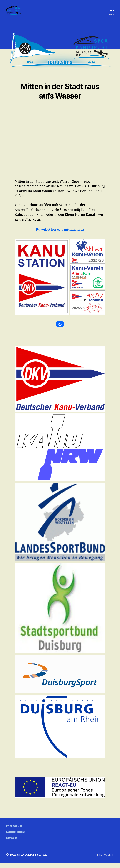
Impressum (16, 830)
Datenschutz (17, 836)
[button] (42, 282)
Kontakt (13, 842)
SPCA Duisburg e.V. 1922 (34, 859)
